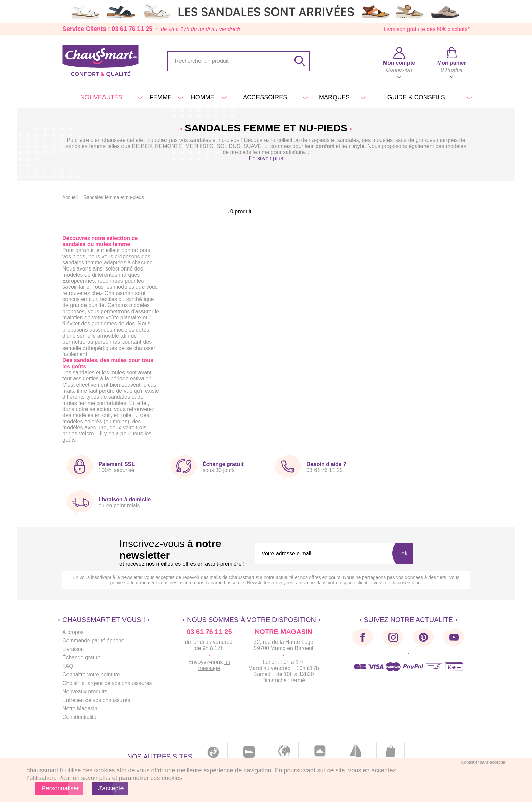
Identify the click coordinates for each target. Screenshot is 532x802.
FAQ (68, 666)
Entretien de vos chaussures (97, 700)
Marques (341, 97)
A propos (73, 632)
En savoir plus (266, 158)
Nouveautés (110, 97)
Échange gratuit (81, 658)
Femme (165, 97)
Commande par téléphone (94, 641)
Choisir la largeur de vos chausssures (108, 683)
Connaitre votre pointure (92, 675)
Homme (208, 97)
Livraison (73, 649)
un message (215, 665)
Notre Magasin (80, 708)
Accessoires (274, 97)
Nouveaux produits (85, 692)
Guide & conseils (429, 97)
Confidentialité (80, 717)
